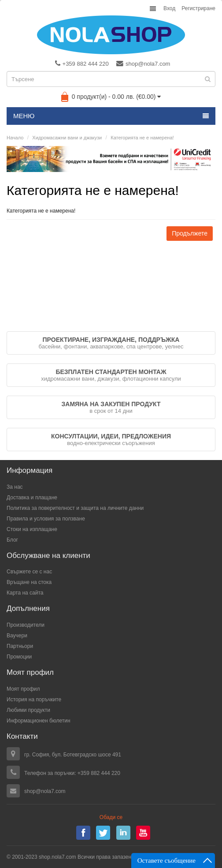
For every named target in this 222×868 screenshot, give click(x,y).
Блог (12, 540)
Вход (169, 8)
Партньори (20, 646)
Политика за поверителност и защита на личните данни (75, 508)
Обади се (111, 817)
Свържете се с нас (29, 572)
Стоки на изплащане (32, 529)
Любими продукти (28, 710)
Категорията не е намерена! (142, 138)
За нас (15, 487)
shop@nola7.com (143, 64)
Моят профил (23, 689)
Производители (26, 625)
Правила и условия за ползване (46, 519)
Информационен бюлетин (39, 721)
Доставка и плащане (32, 498)
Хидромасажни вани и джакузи (67, 138)
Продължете (190, 233)
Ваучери (17, 636)
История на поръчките (34, 700)
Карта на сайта (25, 593)
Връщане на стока (29, 582)
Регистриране (198, 8)
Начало (15, 138)
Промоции (19, 657)
